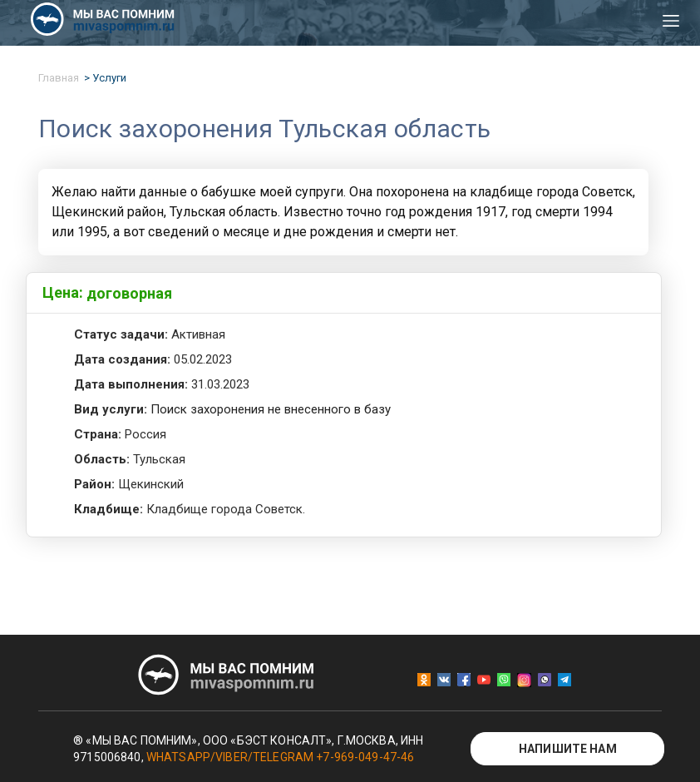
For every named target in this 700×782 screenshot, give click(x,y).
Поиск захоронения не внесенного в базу (271, 409)
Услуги (109, 78)
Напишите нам (568, 749)
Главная (59, 78)
